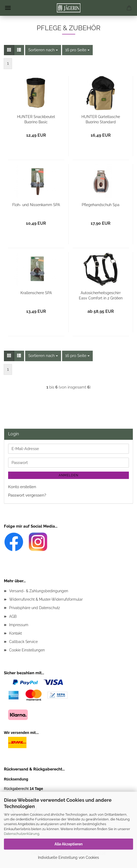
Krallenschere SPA (36, 293)
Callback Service (23, 642)
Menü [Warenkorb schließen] (8, 8)
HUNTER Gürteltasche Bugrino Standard (101, 119)
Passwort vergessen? (27, 495)
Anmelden (68, 475)
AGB (13, 616)
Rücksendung (16, 779)
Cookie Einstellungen (27, 650)
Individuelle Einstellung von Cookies (68, 857)
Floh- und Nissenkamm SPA (36, 205)
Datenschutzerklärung (22, 834)
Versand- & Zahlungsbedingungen (39, 591)
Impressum (19, 625)
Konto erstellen (22, 487)
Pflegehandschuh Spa (101, 205)
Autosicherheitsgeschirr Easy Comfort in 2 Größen (101, 295)
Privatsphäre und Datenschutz (35, 608)
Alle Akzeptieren (68, 844)
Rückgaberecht (23, 789)
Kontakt (15, 633)
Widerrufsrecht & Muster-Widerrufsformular (46, 599)
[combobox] (43, 50)
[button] (9, 50)
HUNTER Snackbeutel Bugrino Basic (36, 119)
